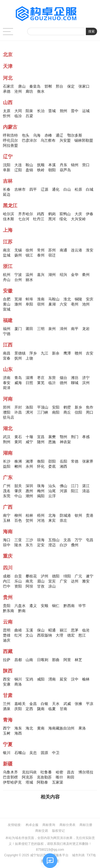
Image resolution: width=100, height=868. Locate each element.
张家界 (88, 461)
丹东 (63, 165)
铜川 (18, 679)
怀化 (41, 466)
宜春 (7, 358)
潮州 (29, 496)
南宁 (7, 515)
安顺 (45, 606)
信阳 (78, 412)
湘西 (63, 466)
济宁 (86, 378)
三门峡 (43, 412)
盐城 (7, 255)
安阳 (56, 407)
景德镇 (20, 353)
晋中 (75, 111)
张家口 (84, 86)
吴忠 (33, 753)
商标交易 (42, 831)
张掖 (78, 704)
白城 (90, 189)
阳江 (75, 491)
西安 (7, 679)
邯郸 (48, 86)
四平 (33, 189)
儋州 (75, 545)
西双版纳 (45, 635)
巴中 (7, 586)
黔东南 (9, 611)
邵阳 (52, 461)
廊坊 (29, 91)
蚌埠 (29, 299)
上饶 (29, 358)
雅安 (86, 581)
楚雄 (7, 635)
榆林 (86, 679)
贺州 (29, 520)
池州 (86, 304)
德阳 (56, 576)
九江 (45, 353)
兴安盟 (65, 140)
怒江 (82, 635)
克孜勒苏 (44, 777)
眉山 (41, 581)
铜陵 (78, 299)
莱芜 (41, 383)
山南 (29, 660)
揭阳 (41, 496)
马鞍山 (54, 299)
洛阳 (29, 407)
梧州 (41, 515)
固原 (45, 753)
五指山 (54, 540)
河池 (41, 520)
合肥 (7, 299)
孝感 (86, 437)
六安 (63, 304)
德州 (63, 383)
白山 (67, 189)
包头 (26, 135)
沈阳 (7, 165)
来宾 (52, 520)
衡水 (41, 91)
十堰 (29, 437)
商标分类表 (67, 825)
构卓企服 (32, 825)
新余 (56, 353)
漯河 (29, 412)
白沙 (63, 545)
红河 (18, 635)
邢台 (59, 86)
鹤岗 (52, 214)
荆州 (7, 442)
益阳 (7, 466)
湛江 (86, 486)
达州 (75, 581)
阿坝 (29, 586)
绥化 (63, 219)
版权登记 (58, 831)
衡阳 (41, 461)
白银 (45, 704)
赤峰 (48, 135)
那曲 (56, 660)
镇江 (29, 255)
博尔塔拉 (86, 772)
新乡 (78, 407)
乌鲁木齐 (10, 772)
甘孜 (41, 586)
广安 (63, 581)
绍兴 (63, 275)
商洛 (18, 684)
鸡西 (41, 214)
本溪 (52, 165)
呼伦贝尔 (10, 140)
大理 (59, 635)
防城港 (65, 515)
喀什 (59, 777)
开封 (18, 407)
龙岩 (86, 329)
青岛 (18, 378)
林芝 (78, 660)
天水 (56, 704)
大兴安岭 (78, 219)
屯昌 (90, 540)
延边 (7, 194)
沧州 (18, 91)
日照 (29, 383)
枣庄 (41, 378)
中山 (18, 496)
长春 (7, 189)
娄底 (52, 466)
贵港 (90, 515)
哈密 (59, 772)
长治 (41, 111)
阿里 (67, 660)
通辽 (59, 135)
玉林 (7, 520)
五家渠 (58, 782)
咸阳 (41, 679)
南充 (29, 581)
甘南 (63, 709)
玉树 (7, 733)
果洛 (82, 728)
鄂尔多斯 (75, 135)
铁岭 (41, 170)
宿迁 (52, 255)
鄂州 (63, 437)
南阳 (56, 412)
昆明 (7, 630)
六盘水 (20, 606)
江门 (75, 486)
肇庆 (18, 491)
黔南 (22, 611)
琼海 (41, 540)
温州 (29, 275)
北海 (52, 515)
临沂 (52, 383)
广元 (78, 576)
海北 (29, 728)
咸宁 (29, 442)
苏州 (52, 250)
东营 (52, 378)
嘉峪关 (20, 704)
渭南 (52, 679)
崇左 (63, 520)
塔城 (29, 782)
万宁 (78, 540)
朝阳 (52, 170)
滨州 (86, 383)
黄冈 (18, 442)
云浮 (52, 496)
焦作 (90, 407)
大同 (18, 111)
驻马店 (9, 417)
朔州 (63, 111)
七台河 (24, 219)
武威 (67, 704)
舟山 (7, 280)
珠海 (41, 486)
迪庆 (7, 640)
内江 (7, 581)
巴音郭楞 (10, 777)
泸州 (45, 576)
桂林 (29, 515)
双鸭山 (65, 214)
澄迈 (52, 545)
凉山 (52, 586)
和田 (71, 777)
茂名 (7, 491)
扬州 (18, 255)
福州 (7, 329)
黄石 (18, 437)
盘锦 (29, 170)
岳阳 (63, 461)
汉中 (75, 679)
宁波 (18, 275)
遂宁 (90, 576)
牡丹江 (39, 219)
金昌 (33, 704)
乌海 (37, 135)
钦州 (78, 515)
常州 (41, 250)
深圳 (29, 486)
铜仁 (56, 606)
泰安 (7, 383)
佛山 (63, 486)
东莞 (7, 496)
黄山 (7, 304)
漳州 (63, 329)
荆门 (75, 437)
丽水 (29, 280)
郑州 (7, 407)
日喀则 (43, 660)
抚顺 (41, 165)
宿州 (41, 304)
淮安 (90, 250)
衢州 (86, 275)
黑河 (52, 219)
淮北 (67, 299)
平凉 (90, 704)
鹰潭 (67, 353)
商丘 (67, 412)
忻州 (7, 116)
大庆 (78, 214)
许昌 (18, 412)
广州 (7, 486)
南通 (63, 250)
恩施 (52, 442)
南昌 (7, 353)
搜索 (91, 31)
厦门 (18, 329)
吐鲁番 (46, 772)
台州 (18, 280)
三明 (41, 329)
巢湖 (52, 304)
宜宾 (52, 581)
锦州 (75, 165)
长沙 (7, 461)
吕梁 (29, 116)
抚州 (18, 358)
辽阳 (18, 170)
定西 (29, 709)
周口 (90, 412)
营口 (86, 165)
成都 (7, 576)
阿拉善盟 (10, 145)
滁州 (18, 304)
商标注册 (86, 825)
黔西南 (69, 606)
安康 (7, 684)
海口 (7, 540)
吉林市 (20, 189)
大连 (18, 165)
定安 (41, 545)
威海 (18, 383)
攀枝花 (31, 576)
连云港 (77, 250)
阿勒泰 (42, 782)
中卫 (56, 753)
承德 (7, 91)
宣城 (7, 309)
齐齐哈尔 (26, 214)
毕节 (82, 606)
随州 (41, 442)
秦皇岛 (35, 86)
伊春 (90, 214)
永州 (29, 466)
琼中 (7, 545)
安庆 (90, 299)
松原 (78, 189)
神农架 (65, 442)
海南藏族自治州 (61, 728)
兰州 (7, 704)
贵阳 (7, 606)
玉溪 (29, 630)
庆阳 (18, 709)
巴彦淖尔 (29, 140)
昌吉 (71, 772)
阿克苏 (27, 777)
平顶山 (43, 407)
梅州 (41, 491)
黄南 (41, 728)
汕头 (52, 486)
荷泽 (7, 388)
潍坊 (75, 378)
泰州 (41, 255)
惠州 (29, 491)
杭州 (7, 275)
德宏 (71, 635)
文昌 (67, 540)
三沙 (29, 540)
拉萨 (7, 660)
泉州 (52, 329)
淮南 (41, 299)
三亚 (18, 540)
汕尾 (52, 491)
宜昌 (41, 437)
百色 (18, 520)
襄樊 (52, 437)
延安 (63, 679)
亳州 (75, 304)
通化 (56, 189)
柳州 (18, 515)
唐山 (22, 86)
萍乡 (33, 353)
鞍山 (29, 165)
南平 (75, 329)
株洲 (18, 461)
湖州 (52, 275)
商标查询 (49, 825)
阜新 (7, 170)
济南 (7, 378)
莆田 (29, 329)
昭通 (52, 630)
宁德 (7, 334)
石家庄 (9, 86)
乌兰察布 (48, 140)
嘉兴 (41, 275)
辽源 (45, 189)
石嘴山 (20, 753)
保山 (41, 630)
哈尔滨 (9, 214)
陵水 (18, 545)
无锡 (18, 250)
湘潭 (29, 461)
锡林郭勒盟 (84, 140)
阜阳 (29, 304)
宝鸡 (29, 679)
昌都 (18, 660)
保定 (71, 86)
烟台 (63, 378)
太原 (7, 111)
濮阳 (7, 412)
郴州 (18, 466)
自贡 (18, 576)
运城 (86, 111)
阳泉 (29, 111)
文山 (29, 635)
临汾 (18, 116)
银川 (7, 753)
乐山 (18, 581)
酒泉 (7, 709)
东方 (29, 545)
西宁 (7, 728)
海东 (18, 728)
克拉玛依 (29, 772)
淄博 (29, 378)
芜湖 (18, 299)
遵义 (33, 606)
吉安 (90, 353)
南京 (7, 250)
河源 (63, 491)
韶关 (18, 486)
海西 (18, 733)
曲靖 (18, 630)
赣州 (78, 353)
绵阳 (67, 576)
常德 (75, 461)
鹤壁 (67, 407)
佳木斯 (9, 219)
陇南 (41, 709)
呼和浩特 (10, 135)
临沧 (86, 630)
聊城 (75, 383)
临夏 (52, 709)
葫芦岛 (65, 170)
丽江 (63, 630)
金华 (75, 275)
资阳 (18, 586)
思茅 (75, 630)
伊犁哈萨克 (12, 782)
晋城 (52, 111)
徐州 (29, 250)
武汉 (7, 437)
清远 (86, 491)
